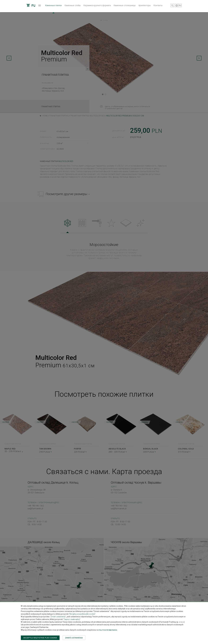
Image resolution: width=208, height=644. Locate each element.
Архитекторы (127, 12)
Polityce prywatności (108, 630)
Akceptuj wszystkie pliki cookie (40, 638)
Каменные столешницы (107, 12)
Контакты (141, 12)
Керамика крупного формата (80, 12)
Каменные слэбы (55, 12)
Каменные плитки (36, 14)
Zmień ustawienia (74, 638)
